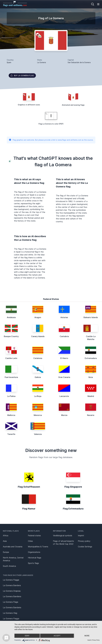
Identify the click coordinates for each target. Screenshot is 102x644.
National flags (11, 531)
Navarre (91, 415)
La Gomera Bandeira (12, 607)
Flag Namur (29, 509)
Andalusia (11, 317)
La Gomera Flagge (11, 580)
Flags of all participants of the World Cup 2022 (63, 542)
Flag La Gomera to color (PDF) (51, 124)
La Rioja (38, 396)
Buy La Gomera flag (22, 75)
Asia (5, 541)
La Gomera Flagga (11, 619)
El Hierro (64, 358)
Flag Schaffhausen (29, 487)
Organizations (34, 552)
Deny (27, 636)
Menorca (38, 415)
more (87, 636)
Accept (57, 636)
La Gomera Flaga (10, 602)
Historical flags (35, 558)
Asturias (64, 317)
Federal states (34, 536)
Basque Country (11, 336)
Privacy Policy (96, 640)
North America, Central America (13, 559)
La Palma (11, 396)
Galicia (38, 377)
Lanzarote (64, 396)
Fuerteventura (11, 377)
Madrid (91, 396)
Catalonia (38, 358)
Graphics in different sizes (29, 105)
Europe (6, 552)
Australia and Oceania (13, 547)
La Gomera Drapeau (12, 591)
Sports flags (33, 563)
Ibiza (91, 377)
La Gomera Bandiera (12, 596)
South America (9, 566)
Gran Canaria (64, 377)
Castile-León (11, 358)
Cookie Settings (85, 547)
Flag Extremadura (73, 509)
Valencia (38, 434)
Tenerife (11, 434)
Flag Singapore (73, 487)
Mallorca (11, 415)
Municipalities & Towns (38, 547)
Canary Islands (38, 336)
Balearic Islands (91, 317)
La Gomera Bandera (12, 585)
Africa (6, 536)
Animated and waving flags (73, 105)
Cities (30, 541)
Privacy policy (84, 541)
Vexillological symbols (63, 536)
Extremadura (91, 358)
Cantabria (64, 336)
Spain (9, 62)
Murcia (64, 415)
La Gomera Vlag (10, 613)
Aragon (38, 317)
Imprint (81, 536)
